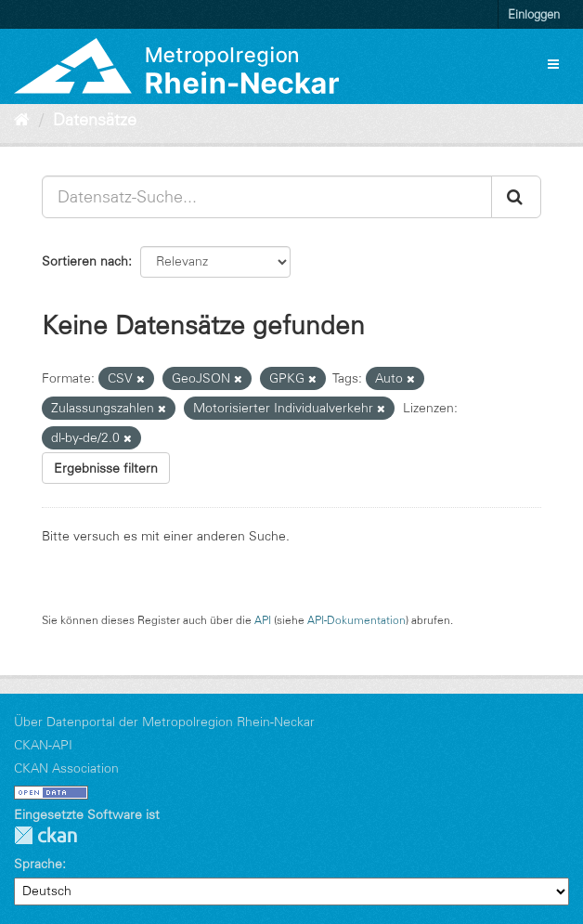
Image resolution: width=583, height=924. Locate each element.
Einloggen (534, 14)
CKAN (45, 835)
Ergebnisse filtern (106, 468)
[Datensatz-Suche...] (267, 197)
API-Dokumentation (356, 620)
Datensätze (95, 120)
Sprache (38, 864)
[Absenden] (516, 197)
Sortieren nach (85, 261)
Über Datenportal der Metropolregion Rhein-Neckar (164, 722)
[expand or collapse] (553, 64)
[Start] (22, 120)
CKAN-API (43, 745)
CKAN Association (66, 768)
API (263, 620)
